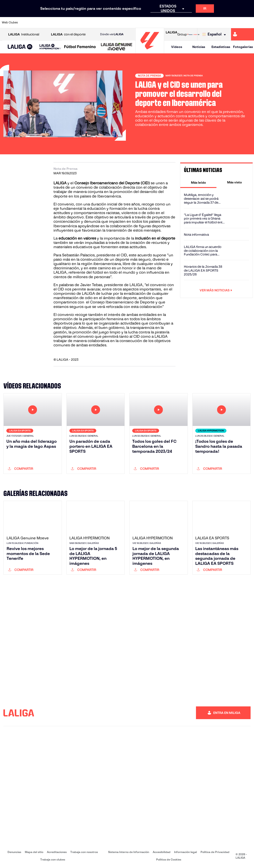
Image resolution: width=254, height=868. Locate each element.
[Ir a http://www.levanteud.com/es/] (120, 23)
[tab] (198, 182)
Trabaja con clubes (53, 859)
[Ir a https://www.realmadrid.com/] (190, 23)
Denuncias (14, 852)
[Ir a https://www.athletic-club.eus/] (26, 23)
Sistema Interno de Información (129, 852)
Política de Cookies (169, 859)
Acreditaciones (57, 852)
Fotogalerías (243, 47)
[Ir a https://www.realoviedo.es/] (202, 23)
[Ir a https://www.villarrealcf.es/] (249, 23)
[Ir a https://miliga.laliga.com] (243, 34)
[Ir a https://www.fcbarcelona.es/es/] (85, 23)
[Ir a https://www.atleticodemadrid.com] (38, 23)
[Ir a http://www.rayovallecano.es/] (132, 23)
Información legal (185, 852)
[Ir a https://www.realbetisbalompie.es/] (178, 23)
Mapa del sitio (34, 852)
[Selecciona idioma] (215, 34)
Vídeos (177, 47)
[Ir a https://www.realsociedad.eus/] (214, 23)
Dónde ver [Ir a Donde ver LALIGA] (112, 34)
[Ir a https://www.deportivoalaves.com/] (61, 23)
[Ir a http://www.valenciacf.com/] (237, 23)
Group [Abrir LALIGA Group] (176, 34)
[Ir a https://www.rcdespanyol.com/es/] (155, 23)
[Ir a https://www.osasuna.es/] (50, 23)
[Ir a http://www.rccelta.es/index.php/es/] (143, 23)
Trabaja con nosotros (84, 852)
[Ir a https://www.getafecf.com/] (97, 23)
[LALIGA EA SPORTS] (20, 47)
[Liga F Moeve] (80, 47)
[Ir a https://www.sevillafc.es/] (225, 23)
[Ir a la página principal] (150, 51)
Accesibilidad (162, 852)
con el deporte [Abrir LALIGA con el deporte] (68, 34)
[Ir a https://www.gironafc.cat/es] (108, 23)
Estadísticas (221, 47)
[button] (20, 47)
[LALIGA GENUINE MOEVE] (117, 47)
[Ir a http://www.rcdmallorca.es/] (167, 23)
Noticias (199, 47)
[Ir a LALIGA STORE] (193, 34)
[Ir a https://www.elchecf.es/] (73, 23)
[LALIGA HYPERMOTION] (50, 47)
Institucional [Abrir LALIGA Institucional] (24, 34)
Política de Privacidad (215, 852)
